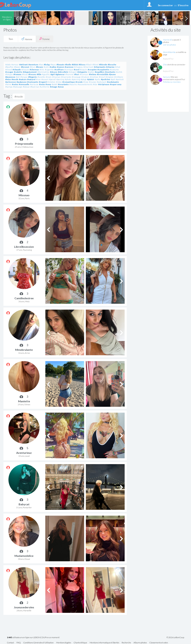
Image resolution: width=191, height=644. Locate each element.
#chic (42, 70)
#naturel (31, 79)
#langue (24, 77)
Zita (165, 65)
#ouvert (45, 79)
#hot (77, 74)
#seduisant (102, 82)
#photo (68, 79)
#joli (18, 77)
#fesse (25, 74)
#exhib (119, 72)
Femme (44, 39)
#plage (84, 79)
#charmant (88, 67)
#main (49, 77)
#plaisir (91, 79)
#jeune (112, 74)
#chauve (25, 70)
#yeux (61, 87)
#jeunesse (10, 77)
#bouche (112, 65)
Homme (27, 39)
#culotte (18, 72)
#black (89, 65)
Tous (11, 39)
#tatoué (26, 87)
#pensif (52, 79)
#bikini (75, 65)
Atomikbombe (169, 52)
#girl (53, 74)
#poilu (98, 79)
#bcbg (47, 65)
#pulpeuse (22, 82)
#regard (43, 82)
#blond (95, 65)
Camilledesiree (24, 298)
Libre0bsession (24, 247)
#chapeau (78, 67)
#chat (118, 67)
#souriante (63, 84)
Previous (17, 18)
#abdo (8, 65)
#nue (38, 79)
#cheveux (34, 70)
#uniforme (44, 87)
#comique (69, 70)
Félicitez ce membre (172, 82)
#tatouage (18, 87)
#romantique (69, 82)
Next (186, 18)
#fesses (32, 74)
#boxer (17, 67)
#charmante (100, 67)
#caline (53, 67)
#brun (33, 67)
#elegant (73, 72)
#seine (8, 84)
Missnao (24, 195)
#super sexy (116, 84)
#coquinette (103, 70)
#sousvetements (85, 84)
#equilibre (100, 72)
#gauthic (46, 74)
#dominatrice (43, 72)
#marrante (66, 77)
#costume (114, 70)
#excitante (110, 72)
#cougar (9, 72)
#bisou (82, 65)
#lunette (41, 77)
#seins (15, 84)
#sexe (42, 84)
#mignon (110, 77)
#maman (56, 77)
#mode (15, 79)
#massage (76, 77)
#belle (68, 65)
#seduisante (113, 82)
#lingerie (32, 77)
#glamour (60, 74)
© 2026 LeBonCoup (175, 637)
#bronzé (25, 67)
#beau (53, 65)
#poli (113, 79)
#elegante (82, 72)
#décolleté (63, 72)
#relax (59, 82)
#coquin (84, 70)
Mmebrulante (24, 350)
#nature (23, 79)
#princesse (11, 82)
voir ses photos (169, 45)
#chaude (17, 70)
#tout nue (35, 87)
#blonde (103, 65)
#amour (15, 65)
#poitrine (105, 79)
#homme (69, 74)
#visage (54, 87)
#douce (54, 72)
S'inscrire (183, 5)
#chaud (9, 70)
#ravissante (33, 82)
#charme (110, 67)
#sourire (73, 84)
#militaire (119, 77)
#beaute (61, 65)
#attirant (24, 65)
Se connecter (165, 5)
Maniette (24, 401)
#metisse (94, 77)
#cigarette (49, 70)
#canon (61, 67)
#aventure (33, 65)
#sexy (48, 84)
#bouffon (9, 67)
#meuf (102, 77)
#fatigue (9, 74)
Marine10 (168, 40)
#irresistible (103, 74)
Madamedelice (24, 556)
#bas (41, 65)
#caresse (69, 67)
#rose (86, 82)
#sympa (9, 87)
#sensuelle (24, 84)
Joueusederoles (24, 607)
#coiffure (59, 70)
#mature (85, 77)
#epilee (91, 72)
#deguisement (30, 72)
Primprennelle (24, 144)
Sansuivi (167, 77)
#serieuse (34, 84)
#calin (46, 67)
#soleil (55, 84)
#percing (60, 79)
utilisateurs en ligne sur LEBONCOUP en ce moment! (33, 638)
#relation (51, 82)
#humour (84, 74)
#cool (77, 70)
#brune (39, 67)
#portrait (120, 79)
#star (95, 84)
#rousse (92, 82)
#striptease (104, 84)
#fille (39, 74)
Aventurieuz (24, 453)
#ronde (79, 82)
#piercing (76, 79)
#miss (8, 79)
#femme (17, 74)
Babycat (24, 504)
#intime (93, 74)
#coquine (92, 70)
